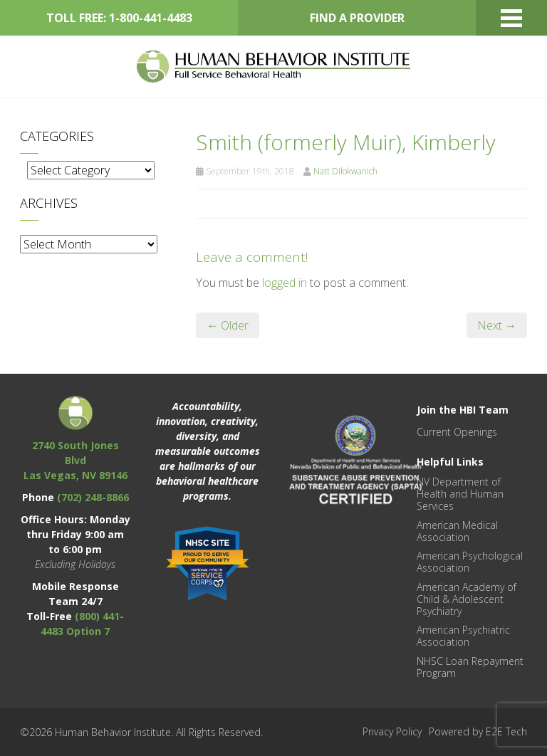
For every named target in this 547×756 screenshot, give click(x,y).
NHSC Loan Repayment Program (470, 667)
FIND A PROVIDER (357, 18)
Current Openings (457, 432)
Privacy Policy (392, 731)
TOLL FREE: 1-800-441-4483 (119, 18)
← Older (228, 325)
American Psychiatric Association (463, 636)
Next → (497, 325)
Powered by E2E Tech (478, 731)
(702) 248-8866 (93, 497)
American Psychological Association (470, 562)
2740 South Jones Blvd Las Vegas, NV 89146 (75, 460)
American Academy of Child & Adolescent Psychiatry (467, 599)
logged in (285, 283)
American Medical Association (457, 531)
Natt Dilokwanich (345, 171)
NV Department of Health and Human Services (460, 494)
